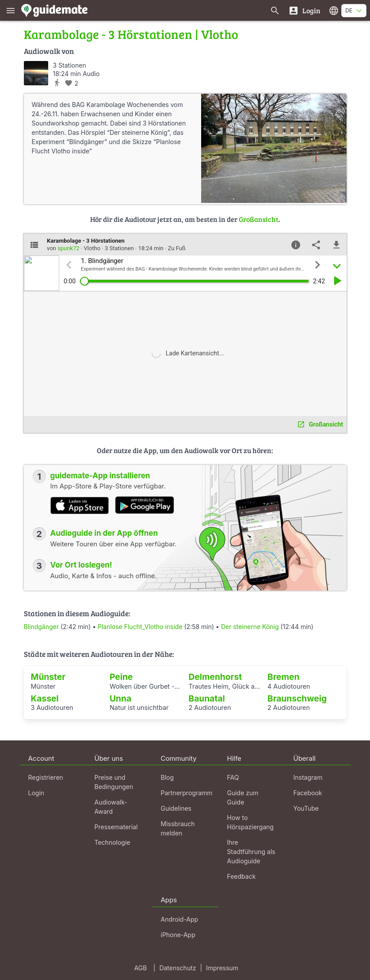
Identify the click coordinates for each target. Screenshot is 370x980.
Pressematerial (116, 827)
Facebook (308, 793)
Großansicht (259, 219)
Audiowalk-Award (111, 807)
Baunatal (207, 698)
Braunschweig (297, 698)
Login (36, 793)
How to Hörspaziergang (251, 822)
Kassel (45, 698)
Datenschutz (177, 968)
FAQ (233, 777)
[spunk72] (36, 73)
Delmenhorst (216, 677)
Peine (121, 677)
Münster (48, 677)
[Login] (304, 10)
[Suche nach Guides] (275, 10)
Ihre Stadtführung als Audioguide (251, 852)
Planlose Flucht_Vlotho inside (140, 627)
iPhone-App (178, 935)
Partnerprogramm (187, 793)
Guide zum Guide (243, 797)
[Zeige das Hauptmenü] (11, 10)
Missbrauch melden (178, 828)
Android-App (180, 919)
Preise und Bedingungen (114, 782)
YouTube (306, 808)
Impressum (222, 968)
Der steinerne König (250, 627)
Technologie (113, 842)
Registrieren (46, 777)
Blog (168, 777)
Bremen (283, 677)
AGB (140, 968)
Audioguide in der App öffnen (104, 533)
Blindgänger (42, 627)
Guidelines (176, 808)
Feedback (242, 876)
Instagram (308, 777)
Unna (120, 698)
